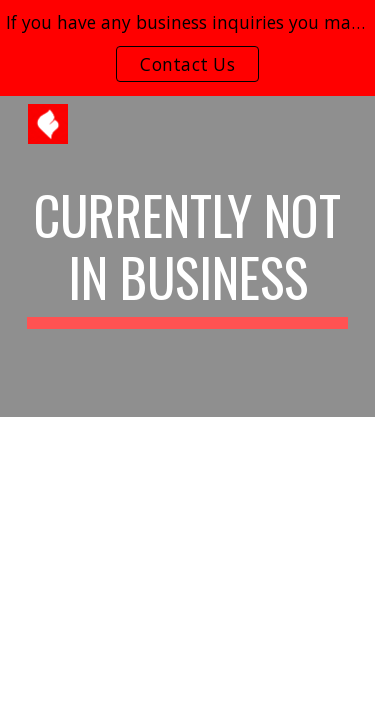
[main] (188, 256)
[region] (187, 48)
